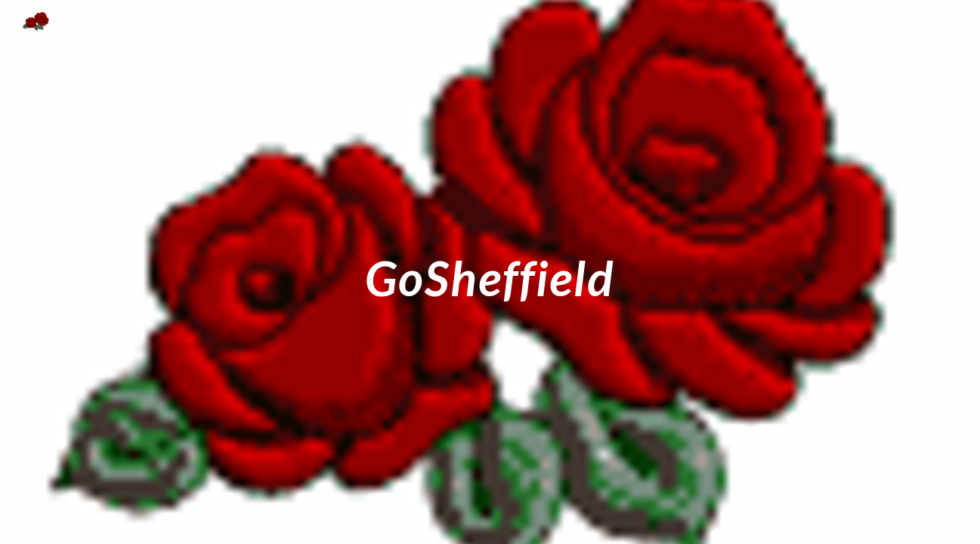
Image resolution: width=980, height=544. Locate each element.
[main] (490, 272)
